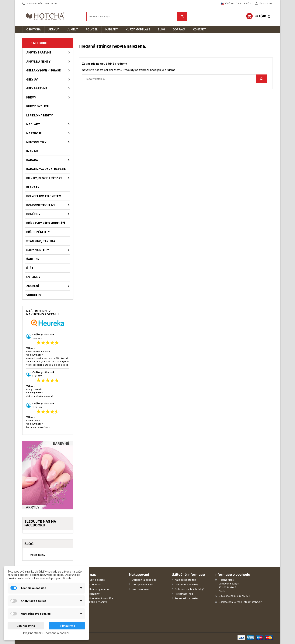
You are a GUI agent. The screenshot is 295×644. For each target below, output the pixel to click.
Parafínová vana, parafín (46, 169)
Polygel (92, 29)
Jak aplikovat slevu (143, 584)
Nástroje (34, 133)
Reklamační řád (183, 594)
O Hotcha (33, 29)
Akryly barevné (39, 52)
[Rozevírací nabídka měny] (246, 4)
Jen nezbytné (26, 626)
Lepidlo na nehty (40, 115)
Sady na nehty (38, 250)
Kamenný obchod (99, 589)
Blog (161, 29)
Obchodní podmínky (186, 584)
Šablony (33, 259)
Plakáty (33, 187)
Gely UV (32, 79)
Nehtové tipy (36, 142)
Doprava (179, 29)
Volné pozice (97, 580)
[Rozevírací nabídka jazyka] (229, 4)
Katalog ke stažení (185, 580)
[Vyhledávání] (137, 16)
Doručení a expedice (144, 580)
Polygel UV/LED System (44, 196)
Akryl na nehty (38, 62)
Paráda (32, 160)
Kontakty (94, 594)
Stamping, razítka (41, 241)
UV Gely (72, 29)
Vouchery (34, 295)
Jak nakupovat (140, 589)
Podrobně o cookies (186, 598)
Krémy (31, 97)
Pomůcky (33, 214)
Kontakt (199, 29)
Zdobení (33, 286)
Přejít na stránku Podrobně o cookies (46, 633)
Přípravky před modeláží (46, 223)
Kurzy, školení (37, 106)
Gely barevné (37, 88)
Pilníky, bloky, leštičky (44, 178)
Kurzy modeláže (138, 29)
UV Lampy (33, 277)
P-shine (32, 151)
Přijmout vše (67, 626)
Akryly (54, 29)
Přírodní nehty (38, 232)
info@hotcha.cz (252, 602)
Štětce (32, 268)
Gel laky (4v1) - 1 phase (43, 70)
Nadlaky (112, 29)
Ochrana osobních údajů (189, 589)
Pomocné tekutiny (41, 205)
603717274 (51, 3)
